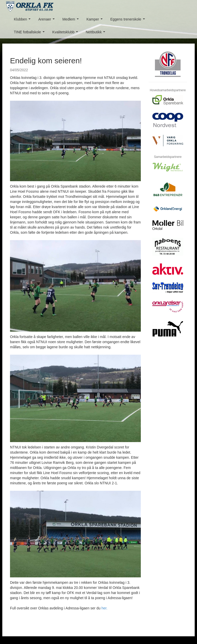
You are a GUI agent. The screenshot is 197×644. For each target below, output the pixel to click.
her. (104, 608)
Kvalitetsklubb (66, 33)
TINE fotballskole (30, 33)
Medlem (71, 21)
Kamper (96, 21)
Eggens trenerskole (129, 21)
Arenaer (47, 21)
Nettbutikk (96, 33)
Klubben (23, 21)
